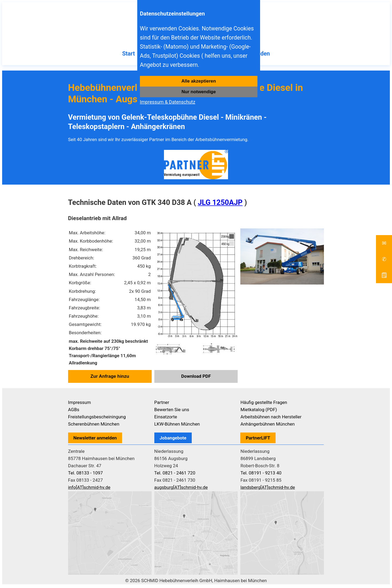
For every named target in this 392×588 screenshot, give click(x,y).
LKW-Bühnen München (177, 426)
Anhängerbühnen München (267, 426)
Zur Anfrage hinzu (110, 378)
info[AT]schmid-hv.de (89, 489)
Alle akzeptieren (199, 81)
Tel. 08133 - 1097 (85, 474)
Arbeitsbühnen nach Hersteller (271, 418)
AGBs (74, 411)
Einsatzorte (166, 418)
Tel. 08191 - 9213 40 (261, 474)
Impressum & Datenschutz (168, 102)
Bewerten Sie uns (172, 411)
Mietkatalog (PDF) (259, 411)
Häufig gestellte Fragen (264, 404)
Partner (162, 404)
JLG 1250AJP (220, 204)
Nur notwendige (199, 92)
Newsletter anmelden (95, 439)
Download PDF (196, 378)
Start (122, 55)
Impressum (80, 404)
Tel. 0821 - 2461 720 (175, 474)
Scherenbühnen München (94, 426)
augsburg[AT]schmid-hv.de (181, 489)
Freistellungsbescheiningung (97, 418)
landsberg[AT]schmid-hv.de (268, 489)
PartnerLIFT (258, 439)
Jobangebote (173, 439)
